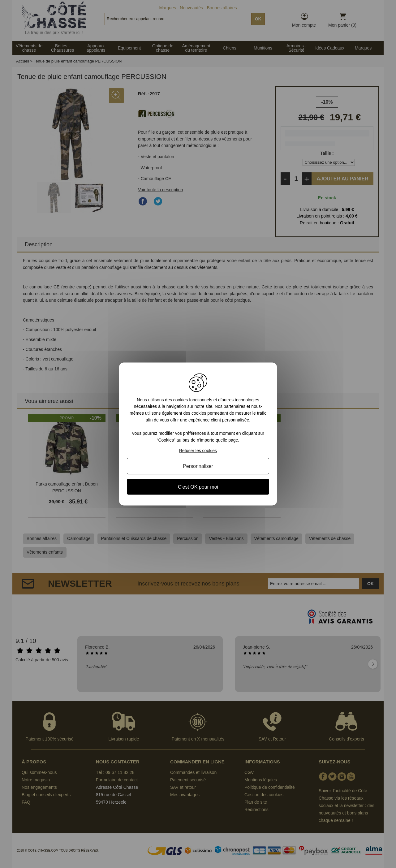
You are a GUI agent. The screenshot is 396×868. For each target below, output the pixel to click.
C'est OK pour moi (198, 487)
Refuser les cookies (198, 451)
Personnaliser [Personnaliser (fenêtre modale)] (198, 466)
